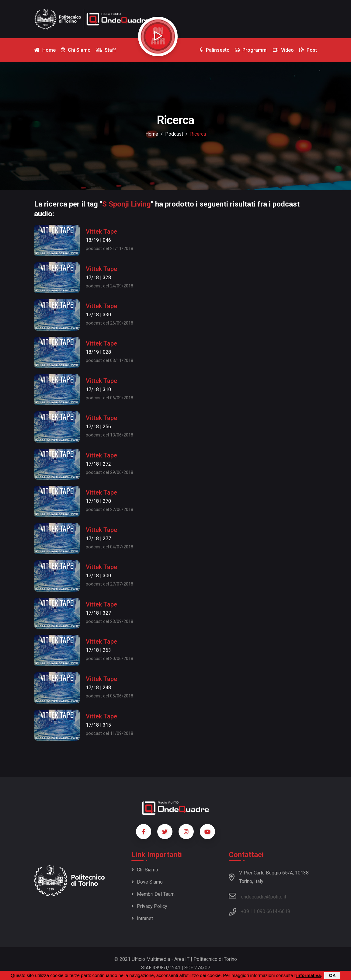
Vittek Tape (101, 231)
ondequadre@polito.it (257, 896)
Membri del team (153, 894)
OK (332, 975)
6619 (285, 911)
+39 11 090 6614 (259, 911)
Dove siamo (147, 882)
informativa (309, 975)
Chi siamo (145, 870)
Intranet (142, 918)
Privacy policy (149, 906)
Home (152, 134)
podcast (174, 134)
